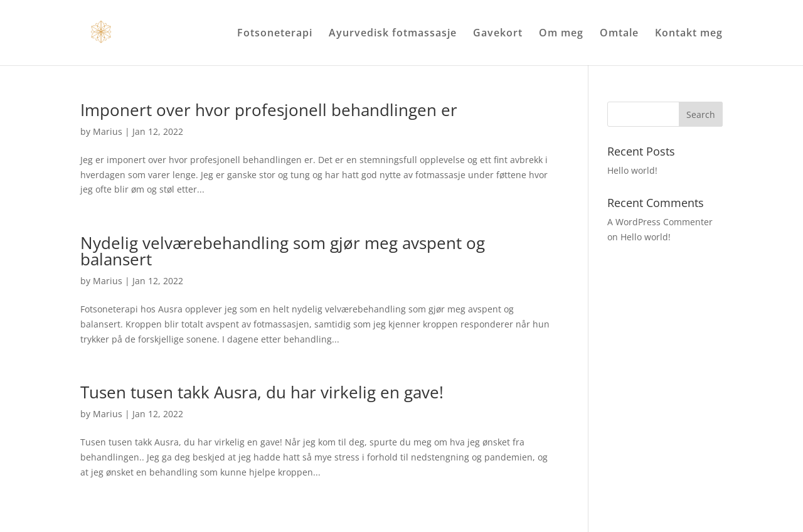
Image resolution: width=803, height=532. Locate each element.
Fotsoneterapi (275, 34)
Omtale (619, 34)
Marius (108, 131)
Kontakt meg (689, 34)
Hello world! (632, 170)
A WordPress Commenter (660, 222)
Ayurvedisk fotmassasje (393, 34)
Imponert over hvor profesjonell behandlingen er (269, 110)
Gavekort (498, 34)
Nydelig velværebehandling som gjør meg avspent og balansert (283, 251)
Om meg (561, 34)
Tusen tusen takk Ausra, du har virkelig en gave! (262, 392)
